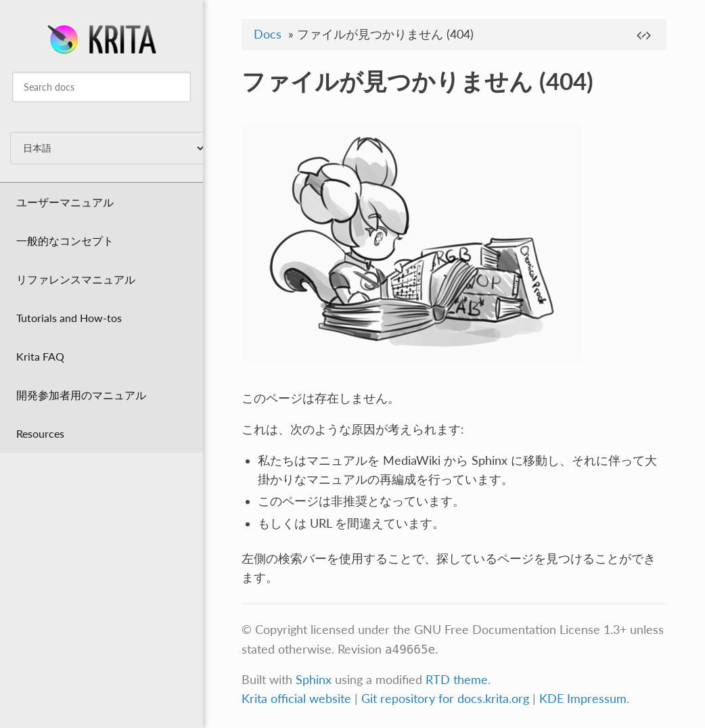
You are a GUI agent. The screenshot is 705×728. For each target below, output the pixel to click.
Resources (40, 433)
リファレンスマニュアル (76, 279)
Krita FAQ (40, 356)
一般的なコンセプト (65, 241)
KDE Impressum (583, 699)
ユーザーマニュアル (65, 202)
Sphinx (314, 680)
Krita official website (296, 699)
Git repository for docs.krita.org (447, 699)
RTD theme (457, 680)
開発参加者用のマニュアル (81, 395)
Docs (268, 34)
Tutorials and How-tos (69, 318)
